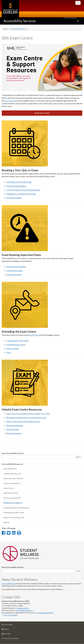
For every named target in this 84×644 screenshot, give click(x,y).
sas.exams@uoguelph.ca (24, 610)
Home (6, 29)
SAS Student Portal (11, 493)
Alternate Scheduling (15, 425)
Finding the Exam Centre (16, 345)
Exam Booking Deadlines (16, 186)
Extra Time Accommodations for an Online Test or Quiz (28, 414)
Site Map (10, 634)
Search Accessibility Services (13, 453)
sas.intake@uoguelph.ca (45, 613)
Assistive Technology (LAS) (14, 517)
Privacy (9, 630)
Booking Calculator (14, 198)
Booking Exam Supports (16, 503)
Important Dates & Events (13, 478)
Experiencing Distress (12, 483)
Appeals (7, 522)
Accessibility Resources (19, 29)
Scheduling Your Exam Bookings (19, 182)
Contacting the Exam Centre (17, 341)
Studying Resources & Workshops (16, 508)
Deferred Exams (13, 429)
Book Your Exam (42, 113)
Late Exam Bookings (14, 270)
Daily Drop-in (9, 488)
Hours (9, 352)
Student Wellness (8, 584)
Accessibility (11, 625)
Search (78, 457)
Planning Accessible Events (14, 513)
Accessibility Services (20, 21)
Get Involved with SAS (12, 498)
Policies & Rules (13, 348)
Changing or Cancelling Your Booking (21, 194)
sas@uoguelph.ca (23, 608)
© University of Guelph (10, 638)
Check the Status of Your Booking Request (23, 190)
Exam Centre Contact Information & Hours (23, 421)
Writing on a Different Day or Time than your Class (26, 417)
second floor (9, 101)
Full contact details (10, 615)
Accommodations (10, 469)
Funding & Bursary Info (12, 474)
